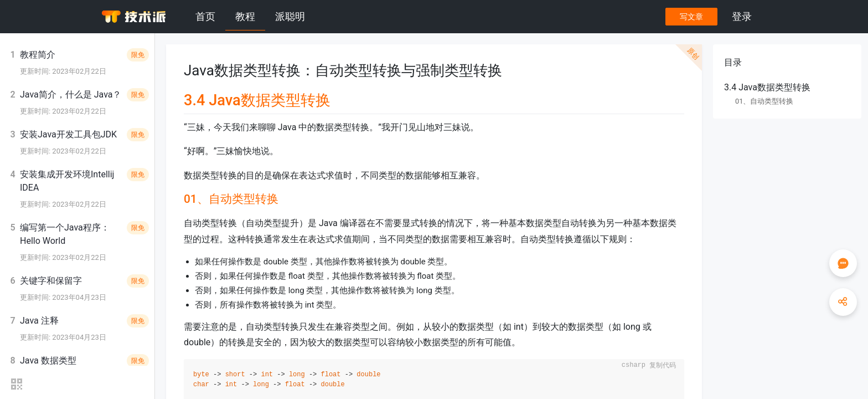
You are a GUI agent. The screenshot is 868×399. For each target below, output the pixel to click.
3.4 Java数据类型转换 (767, 87)
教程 (245, 16)
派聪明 (290, 16)
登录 (742, 16)
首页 (205, 16)
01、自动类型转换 (764, 101)
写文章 (691, 17)
